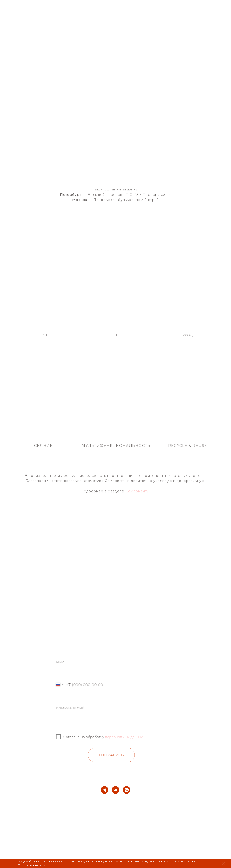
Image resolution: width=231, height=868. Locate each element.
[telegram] (104, 790)
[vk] (115, 790)
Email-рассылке (183, 861)
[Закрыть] (224, 864)
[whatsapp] (127, 790)
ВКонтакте (157, 861)
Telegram (140, 861)
